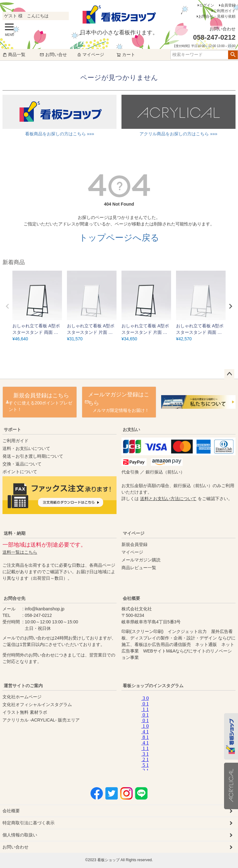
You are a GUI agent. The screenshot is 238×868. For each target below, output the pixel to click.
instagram (182, 732)
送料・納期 (15, 533)
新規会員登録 (134, 544)
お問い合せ (53, 55)
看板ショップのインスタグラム (153, 686)
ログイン (207, 5)
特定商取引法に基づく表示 (29, 823)
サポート (12, 430)
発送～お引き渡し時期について (33, 456)
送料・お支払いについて (26, 448)
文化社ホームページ (22, 697)
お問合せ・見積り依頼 (217, 16)
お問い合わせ (15, 847)
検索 (233, 55)
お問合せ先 (15, 598)
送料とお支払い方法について (168, 499)
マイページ (90, 55)
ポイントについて (20, 472)
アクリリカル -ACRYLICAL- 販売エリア (41, 720)
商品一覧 (14, 55)
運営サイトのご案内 (23, 686)
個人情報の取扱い (20, 835)
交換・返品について (22, 464)
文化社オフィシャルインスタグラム (37, 704)
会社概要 (131, 598)
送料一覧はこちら (20, 552)
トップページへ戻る (119, 238)
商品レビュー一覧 (139, 568)
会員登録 (228, 5)
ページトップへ (229, 374)
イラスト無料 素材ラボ (25, 712)
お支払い (131, 430)
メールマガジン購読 (141, 560)
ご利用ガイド (224, 11)
